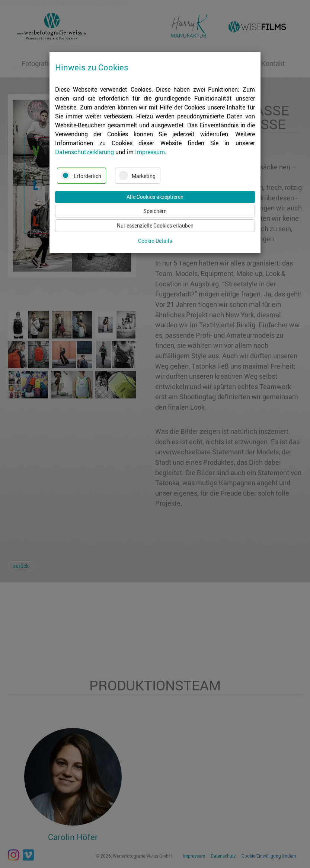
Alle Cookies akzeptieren (155, 197)
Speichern (155, 211)
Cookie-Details (155, 241)
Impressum (150, 152)
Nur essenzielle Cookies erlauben (155, 225)
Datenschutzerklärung (84, 152)
